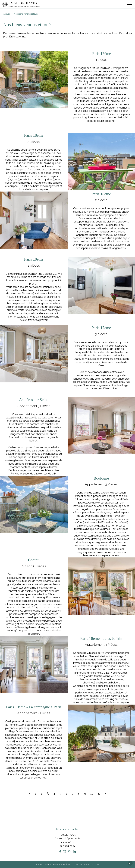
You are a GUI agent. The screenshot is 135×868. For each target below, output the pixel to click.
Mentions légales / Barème (53, 865)
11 (100, 794)
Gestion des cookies (87, 865)
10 (92, 794)
